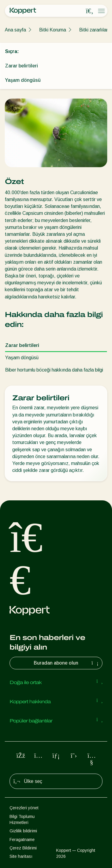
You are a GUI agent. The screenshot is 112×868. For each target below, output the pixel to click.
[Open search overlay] (90, 11)
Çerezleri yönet (24, 808)
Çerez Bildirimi (23, 848)
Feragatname (22, 840)
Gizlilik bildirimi (23, 831)
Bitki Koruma (53, 30)
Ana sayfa (15, 30)
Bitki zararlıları (94, 30)
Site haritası (21, 856)
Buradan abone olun (67, 663)
